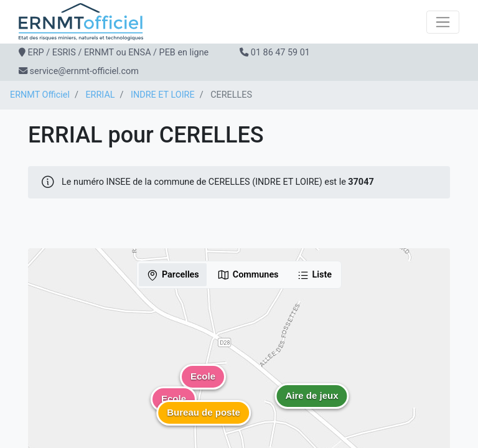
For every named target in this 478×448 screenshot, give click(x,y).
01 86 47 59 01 (280, 53)
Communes (248, 275)
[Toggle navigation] (443, 22)
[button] (312, 405)
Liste (315, 275)
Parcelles (173, 275)
